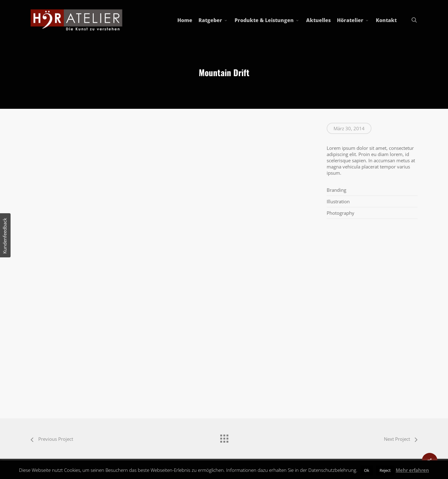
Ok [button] (367, 470)
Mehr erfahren (412, 470)
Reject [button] (385, 470)
